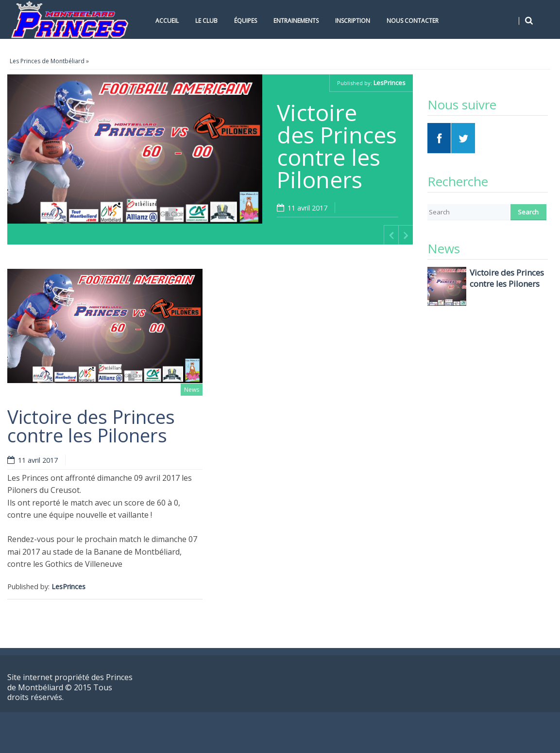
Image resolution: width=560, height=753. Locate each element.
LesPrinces (390, 83)
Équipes (246, 21)
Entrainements (296, 21)
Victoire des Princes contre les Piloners (337, 146)
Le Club (206, 21)
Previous (391, 235)
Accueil (167, 21)
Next (406, 235)
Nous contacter (413, 21)
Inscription (353, 21)
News (192, 390)
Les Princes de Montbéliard (47, 61)
